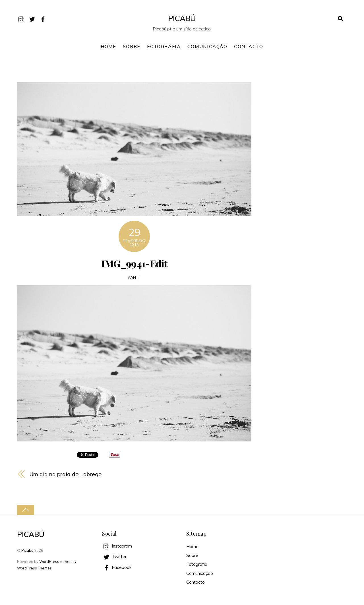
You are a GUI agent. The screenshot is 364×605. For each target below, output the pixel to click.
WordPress (49, 561)
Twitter (114, 557)
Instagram (117, 546)
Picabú (27, 550)
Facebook (117, 567)
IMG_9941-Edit (134, 263)
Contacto (249, 46)
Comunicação (207, 46)
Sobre (132, 46)
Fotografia (164, 46)
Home (108, 46)
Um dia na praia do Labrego (66, 474)
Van (132, 277)
